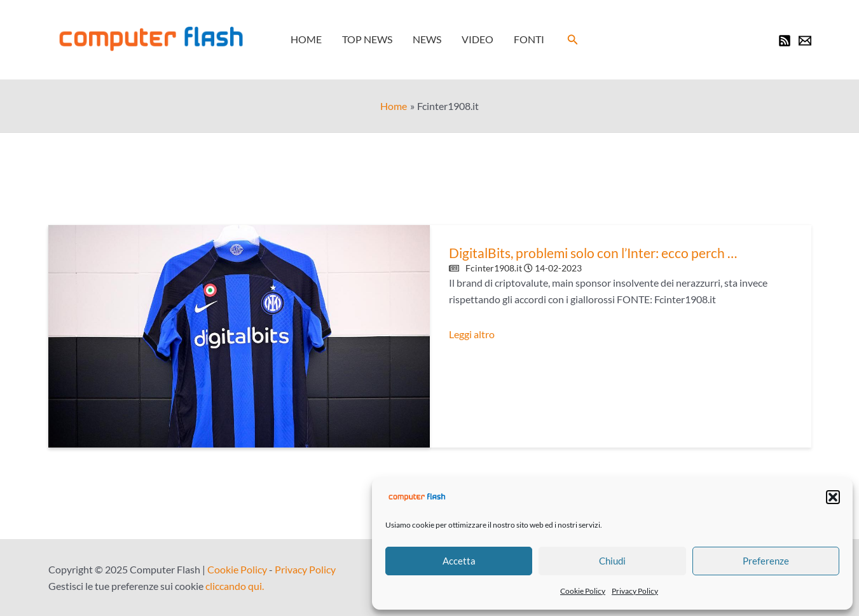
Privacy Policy (635, 591)
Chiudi (612, 561)
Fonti (529, 39)
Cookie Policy (583, 591)
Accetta (459, 561)
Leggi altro (472, 334)
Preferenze (766, 561)
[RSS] (785, 41)
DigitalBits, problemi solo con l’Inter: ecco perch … (593, 253)
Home (306, 39)
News (427, 39)
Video (478, 39)
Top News (367, 39)
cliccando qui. (235, 586)
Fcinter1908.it (494, 268)
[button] (833, 497)
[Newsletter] (805, 41)
